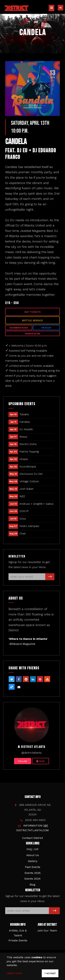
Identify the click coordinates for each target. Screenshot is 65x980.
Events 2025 (33, 873)
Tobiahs (24, 414)
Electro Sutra (28, 444)
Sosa (23, 519)
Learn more (14, 973)
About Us (33, 855)
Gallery (33, 861)
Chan (23, 534)
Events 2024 (32, 879)
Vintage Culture (29, 481)
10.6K (40, 761)
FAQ (29, 849)
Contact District (33, 838)
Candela (25, 422)
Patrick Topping (29, 452)
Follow (23, 761)
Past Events (33, 867)
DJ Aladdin (26, 429)
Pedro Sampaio (29, 526)
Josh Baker (27, 489)
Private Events (18, 940)
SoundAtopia (28, 467)
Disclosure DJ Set (31, 474)
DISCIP (24, 511)
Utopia (23, 459)
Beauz (23, 437)
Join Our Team (47, 930)
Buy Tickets (33, 312)
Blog (32, 885)
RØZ (22, 496)
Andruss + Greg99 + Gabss (36, 504)
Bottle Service (33, 320)
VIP (36, 849)
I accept (50, 973)
